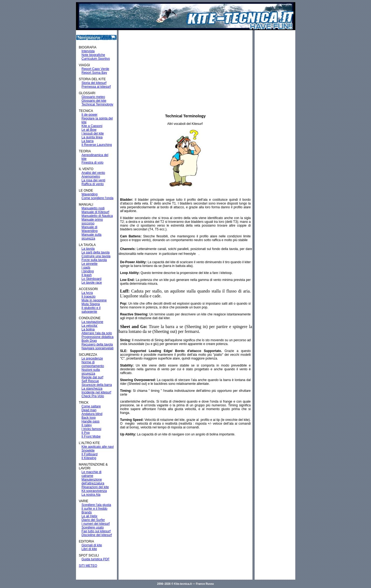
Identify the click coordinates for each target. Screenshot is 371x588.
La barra (88, 141)
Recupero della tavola (97, 344)
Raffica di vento (93, 184)
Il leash (87, 275)
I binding (88, 271)
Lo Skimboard (92, 279)
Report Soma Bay (94, 73)
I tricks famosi (91, 429)
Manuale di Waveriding (90, 229)
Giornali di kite (92, 545)
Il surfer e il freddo (95, 509)
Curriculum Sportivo (96, 59)
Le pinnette (90, 264)
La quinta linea (92, 137)
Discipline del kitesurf (97, 535)
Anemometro (91, 177)
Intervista (88, 51)
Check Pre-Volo (93, 396)
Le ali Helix (90, 516)
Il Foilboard (90, 454)
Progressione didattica (98, 337)
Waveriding (90, 194)
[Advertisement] (185, 71)
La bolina (88, 329)
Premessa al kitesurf (96, 87)
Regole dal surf (93, 377)
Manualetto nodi (93, 208)
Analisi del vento (93, 173)
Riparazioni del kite (95, 487)
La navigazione (93, 322)
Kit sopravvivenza (94, 491)
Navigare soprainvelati (98, 348)
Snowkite (88, 450)
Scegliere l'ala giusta (96, 505)
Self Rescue (90, 381)
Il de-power (90, 115)
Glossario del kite (94, 101)
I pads (86, 267)
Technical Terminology (98, 104)
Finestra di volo (93, 163)
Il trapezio (89, 297)
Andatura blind (92, 414)
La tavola (88, 249)
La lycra (87, 293)
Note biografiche (93, 55)
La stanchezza (92, 389)
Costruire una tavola (96, 256)
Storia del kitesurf (94, 83)
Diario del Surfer (93, 520)
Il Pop (86, 433)
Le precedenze (92, 358)
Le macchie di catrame (92, 474)
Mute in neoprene (94, 300)
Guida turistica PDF (96, 559)
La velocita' (90, 326)
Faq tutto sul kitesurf (96, 531)
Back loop (89, 418)
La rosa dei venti (93, 180)
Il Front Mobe (91, 436)
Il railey (87, 425)
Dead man (89, 410)
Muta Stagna (91, 304)
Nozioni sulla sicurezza (91, 372)
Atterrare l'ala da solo (97, 333)
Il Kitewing (89, 458)
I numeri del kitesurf (96, 524)
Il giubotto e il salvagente (91, 310)
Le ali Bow (89, 130)
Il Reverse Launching (97, 145)
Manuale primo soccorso (92, 221)
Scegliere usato (93, 527)
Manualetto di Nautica (97, 216)
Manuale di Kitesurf (96, 212)
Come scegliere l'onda (98, 198)
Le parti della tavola (96, 252)
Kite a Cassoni (92, 126)
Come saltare (91, 406)
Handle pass (91, 421)
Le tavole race (92, 283)
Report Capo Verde (96, 69)
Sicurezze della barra (97, 385)
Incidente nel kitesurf (96, 392)
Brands (87, 512)
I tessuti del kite (93, 133)
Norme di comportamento (93, 364)
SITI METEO (88, 566)
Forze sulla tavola (94, 260)
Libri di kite (89, 549)
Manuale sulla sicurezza (92, 237)
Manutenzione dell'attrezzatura (93, 481)
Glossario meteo (93, 97)
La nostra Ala (91, 495)
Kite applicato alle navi (98, 447)
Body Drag (89, 341)
